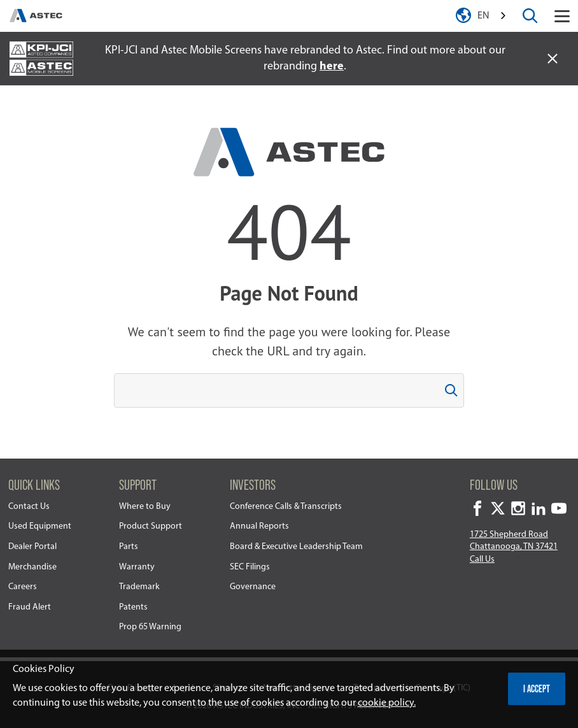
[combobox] (493, 16)
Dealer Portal (32, 547)
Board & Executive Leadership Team (296, 547)
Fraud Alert (30, 607)
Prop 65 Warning (150, 627)
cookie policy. (387, 703)
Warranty (137, 567)
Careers (23, 587)
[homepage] (36, 16)
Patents (133, 607)
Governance (253, 587)
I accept (537, 688)
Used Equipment (40, 526)
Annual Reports (259, 526)
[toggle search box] (530, 16)
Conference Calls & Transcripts (286, 507)
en (483, 16)
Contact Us (29, 507)
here (332, 67)
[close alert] (553, 59)
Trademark (139, 587)
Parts (129, 547)
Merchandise (32, 567)
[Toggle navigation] (562, 16)
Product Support (151, 526)
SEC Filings (250, 567)
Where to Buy (145, 507)
